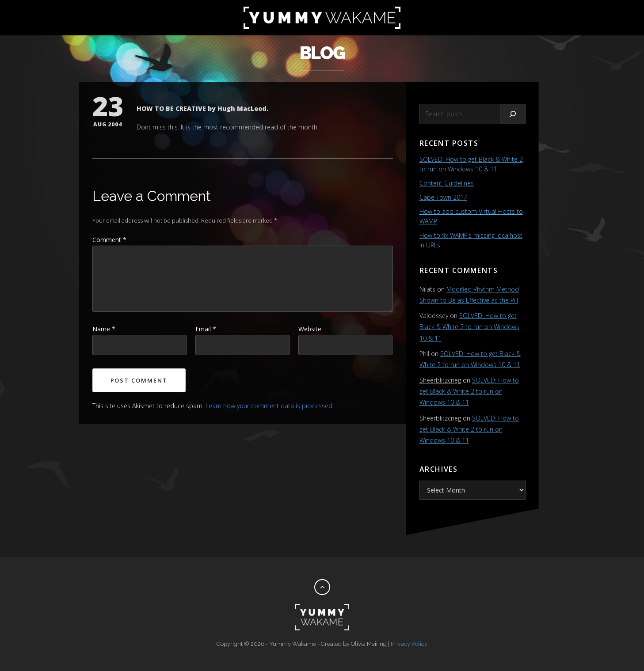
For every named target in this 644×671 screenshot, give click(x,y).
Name (104, 329)
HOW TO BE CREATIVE (171, 108)
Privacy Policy (409, 644)
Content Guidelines (447, 183)
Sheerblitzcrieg (440, 380)
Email (206, 329)
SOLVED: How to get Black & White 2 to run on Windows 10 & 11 (469, 327)
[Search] (513, 114)
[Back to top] (322, 587)
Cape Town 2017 (443, 197)
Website (310, 329)
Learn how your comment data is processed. (270, 406)
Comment (109, 240)
